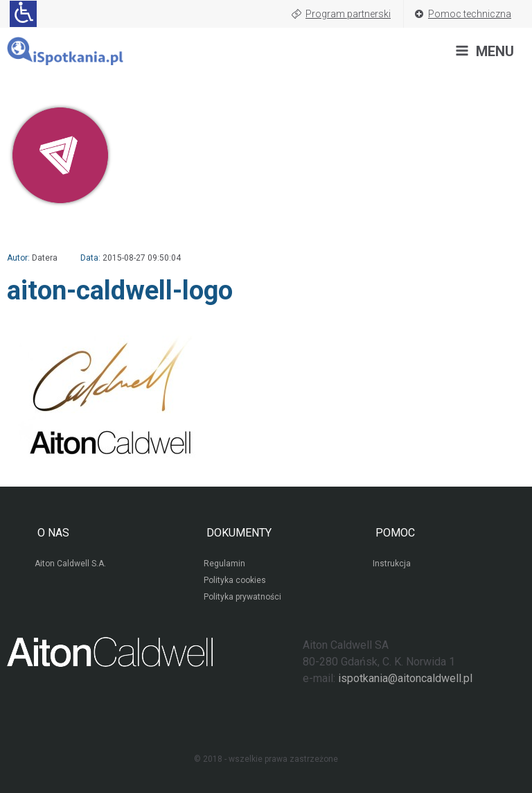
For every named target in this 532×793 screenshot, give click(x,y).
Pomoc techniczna (470, 14)
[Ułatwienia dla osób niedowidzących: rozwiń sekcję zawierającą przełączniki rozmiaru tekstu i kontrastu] (23, 14)
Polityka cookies (235, 580)
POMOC (394, 533)
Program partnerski (348, 14)
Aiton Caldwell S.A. (70, 564)
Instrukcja (392, 564)
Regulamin (224, 564)
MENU (495, 51)
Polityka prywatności (242, 597)
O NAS (52, 533)
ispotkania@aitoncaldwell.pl (405, 678)
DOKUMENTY (238, 533)
